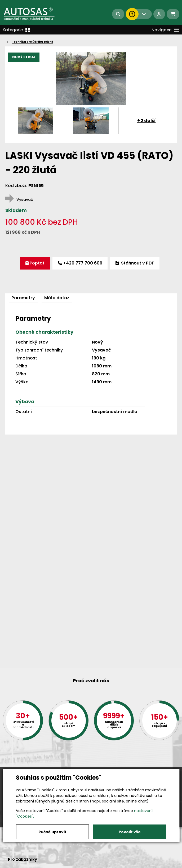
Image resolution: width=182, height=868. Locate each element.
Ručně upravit (52, 832)
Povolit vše (130, 832)
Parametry (23, 298)
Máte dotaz (57, 298)
